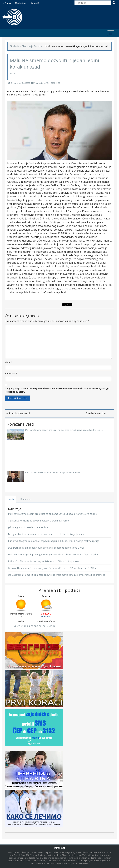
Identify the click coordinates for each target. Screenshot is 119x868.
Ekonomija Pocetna (32, 46)
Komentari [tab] (26, 499)
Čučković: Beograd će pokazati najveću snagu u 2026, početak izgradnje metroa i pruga (54, 541)
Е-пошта (11, 374)
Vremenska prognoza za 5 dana (35, 626)
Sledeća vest (96, 413)
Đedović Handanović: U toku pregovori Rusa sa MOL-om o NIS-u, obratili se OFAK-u (52, 568)
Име (8, 362)
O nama (7, 3)
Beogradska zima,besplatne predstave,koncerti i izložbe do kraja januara (46, 534)
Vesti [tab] (11, 499)
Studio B (14, 46)
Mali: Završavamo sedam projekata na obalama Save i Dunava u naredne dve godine (64, 430)
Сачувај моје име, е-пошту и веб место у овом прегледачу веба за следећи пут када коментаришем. (57, 390)
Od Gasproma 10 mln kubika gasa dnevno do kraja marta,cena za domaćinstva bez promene (57, 575)
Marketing (21, 3)
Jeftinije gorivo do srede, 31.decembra (28, 527)
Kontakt (35, 3)
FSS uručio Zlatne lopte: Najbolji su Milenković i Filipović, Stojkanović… (45, 561)
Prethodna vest (18, 413)
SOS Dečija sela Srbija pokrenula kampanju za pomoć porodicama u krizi (46, 548)
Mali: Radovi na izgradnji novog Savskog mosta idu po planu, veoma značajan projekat (53, 554)
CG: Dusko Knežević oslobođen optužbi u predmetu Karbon (53, 473)
